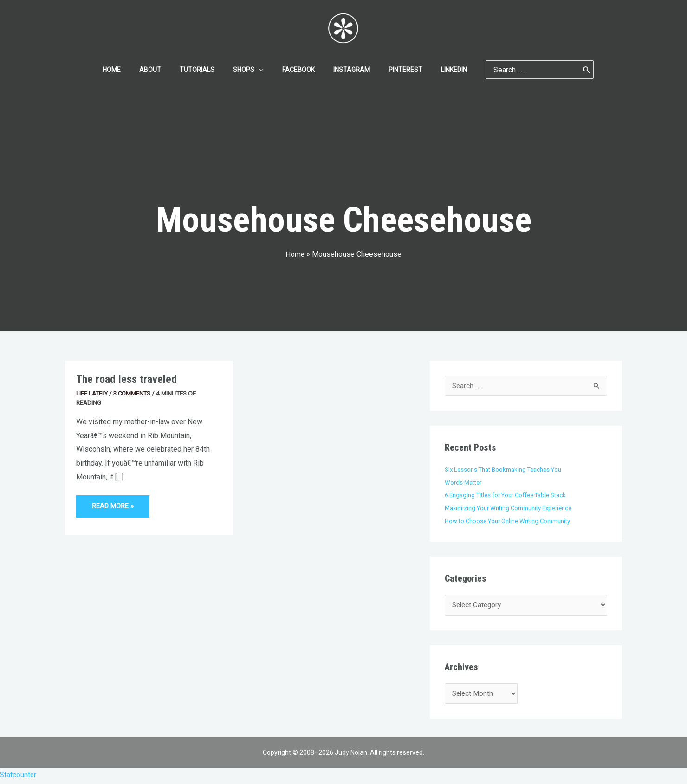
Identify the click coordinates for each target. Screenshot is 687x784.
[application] (262, 70)
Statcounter (19, 777)
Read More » (114, 502)
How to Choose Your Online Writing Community (509, 521)
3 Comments (134, 393)
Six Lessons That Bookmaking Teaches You (504, 470)
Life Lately (92, 393)
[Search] (564, 70)
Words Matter (464, 483)
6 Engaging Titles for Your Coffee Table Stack (507, 495)
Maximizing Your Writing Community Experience (510, 508)
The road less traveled (128, 379)
